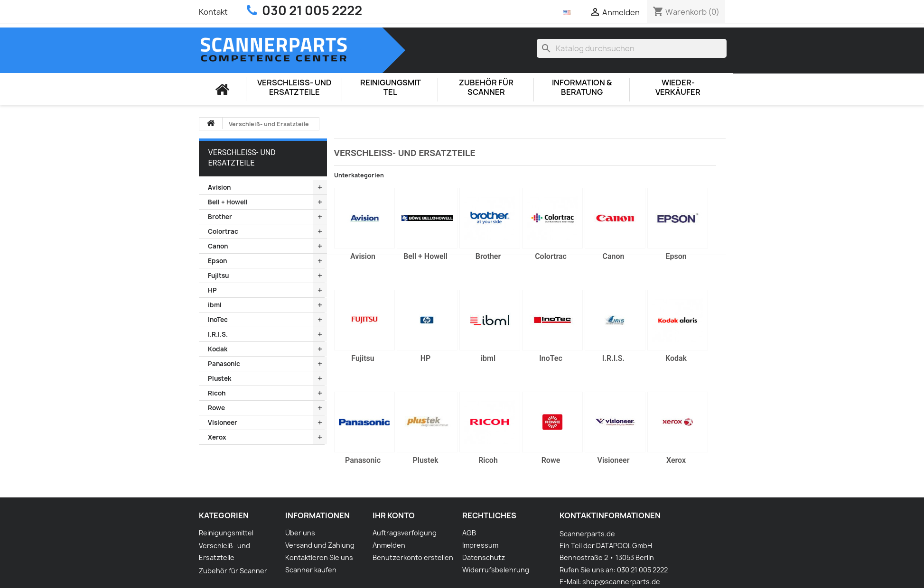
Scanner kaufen (311, 570)
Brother (220, 217)
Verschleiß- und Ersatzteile (294, 87)
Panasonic (224, 364)
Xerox (217, 437)
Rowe (216, 408)
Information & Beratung (582, 87)
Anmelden (389, 545)
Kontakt (213, 12)
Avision (219, 187)
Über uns (300, 533)
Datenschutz (484, 557)
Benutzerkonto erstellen (413, 557)
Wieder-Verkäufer (678, 87)
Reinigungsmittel (391, 87)
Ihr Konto (394, 515)
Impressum (480, 545)
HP (212, 290)
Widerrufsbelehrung (496, 570)
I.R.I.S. (218, 334)
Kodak (218, 349)
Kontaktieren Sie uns (319, 557)
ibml (215, 305)
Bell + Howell (228, 202)
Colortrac (223, 231)
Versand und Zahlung (320, 545)
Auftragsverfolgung (405, 533)
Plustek (219, 378)
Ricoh (217, 393)
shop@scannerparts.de (621, 582)
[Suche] (632, 48)
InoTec (218, 320)
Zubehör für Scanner (486, 87)
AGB (469, 533)
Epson (217, 261)
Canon (218, 246)
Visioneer (223, 423)
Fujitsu (218, 276)
